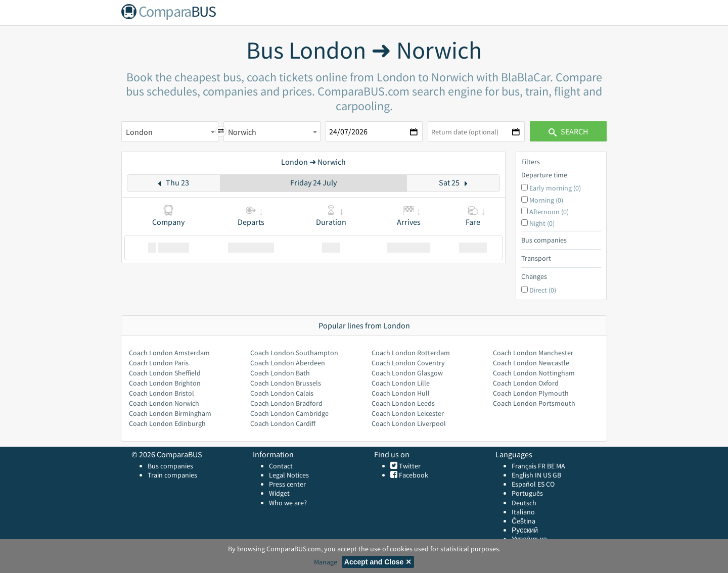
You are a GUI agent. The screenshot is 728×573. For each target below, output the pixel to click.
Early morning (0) (555, 188)
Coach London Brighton (165, 383)
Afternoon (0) (549, 212)
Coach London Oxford (526, 383)
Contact (281, 466)
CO (550, 484)
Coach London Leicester (408, 413)
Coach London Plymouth (531, 393)
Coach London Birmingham (170, 413)
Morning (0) (546, 200)
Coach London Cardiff (283, 423)
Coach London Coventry (408, 363)
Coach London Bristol (162, 393)
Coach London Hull (401, 393)
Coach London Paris (159, 363)
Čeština (524, 521)
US (547, 475)
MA (561, 466)
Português (527, 493)
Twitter (409, 466)
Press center (287, 484)
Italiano (523, 512)
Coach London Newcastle (531, 363)
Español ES (529, 484)
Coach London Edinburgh (167, 423)
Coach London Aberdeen (288, 363)
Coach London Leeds (403, 403)
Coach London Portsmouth (534, 403)
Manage (326, 562)
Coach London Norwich (164, 403)
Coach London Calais (282, 393)
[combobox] (170, 131)
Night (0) (542, 223)
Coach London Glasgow (407, 373)
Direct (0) (543, 290)
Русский (525, 530)
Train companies (172, 475)
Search (568, 131)
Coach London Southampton (294, 353)
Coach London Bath (280, 373)
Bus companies (170, 466)
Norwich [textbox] (242, 132)
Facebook (413, 475)
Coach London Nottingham (534, 373)
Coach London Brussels (286, 383)
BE (551, 466)
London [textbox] (139, 132)
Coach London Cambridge (289, 413)
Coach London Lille (401, 383)
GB (557, 475)
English (522, 475)
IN (538, 475)
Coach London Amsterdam (169, 353)
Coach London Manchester (533, 353)
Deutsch (524, 503)
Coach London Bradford (286, 403)
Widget (279, 493)
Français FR (529, 466)
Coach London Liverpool (409, 423)
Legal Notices (289, 475)
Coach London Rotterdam (411, 353)
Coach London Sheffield (165, 373)
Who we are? (288, 503)
